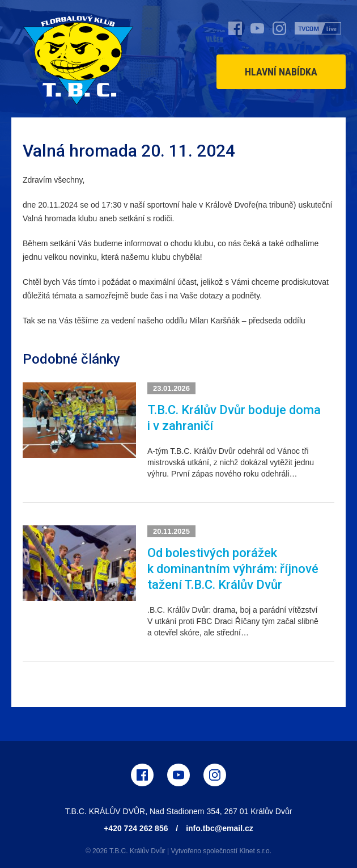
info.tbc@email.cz (220, 828)
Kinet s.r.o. (255, 851)
